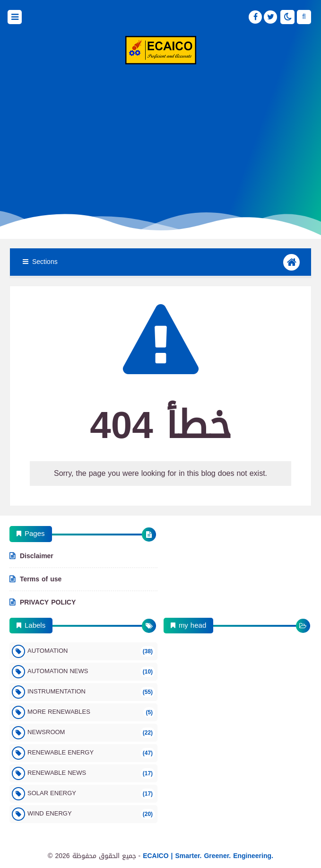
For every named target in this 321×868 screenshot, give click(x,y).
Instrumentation (91, 691)
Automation (91, 651)
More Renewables (91, 712)
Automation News (91, 671)
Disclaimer (37, 557)
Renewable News (91, 773)
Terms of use (41, 579)
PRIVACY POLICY (48, 602)
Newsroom (91, 732)
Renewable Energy (91, 752)
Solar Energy (91, 793)
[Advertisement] (160, 140)
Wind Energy (91, 813)
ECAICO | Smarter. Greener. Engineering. (208, 856)
